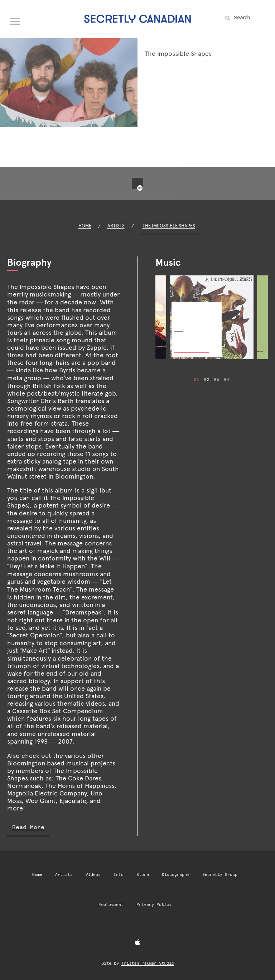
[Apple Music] (137, 943)
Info (119, 875)
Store (143, 875)
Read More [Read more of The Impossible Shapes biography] (28, 827)
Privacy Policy (154, 905)
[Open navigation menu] (15, 20)
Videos (93, 875)
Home (85, 226)
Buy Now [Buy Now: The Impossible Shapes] (192, 345)
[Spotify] (140, 188)
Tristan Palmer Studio (148, 963)
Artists (116, 226)
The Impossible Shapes (169, 226)
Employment (111, 905)
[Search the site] (250, 18)
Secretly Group (220, 875)
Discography (176, 875)
